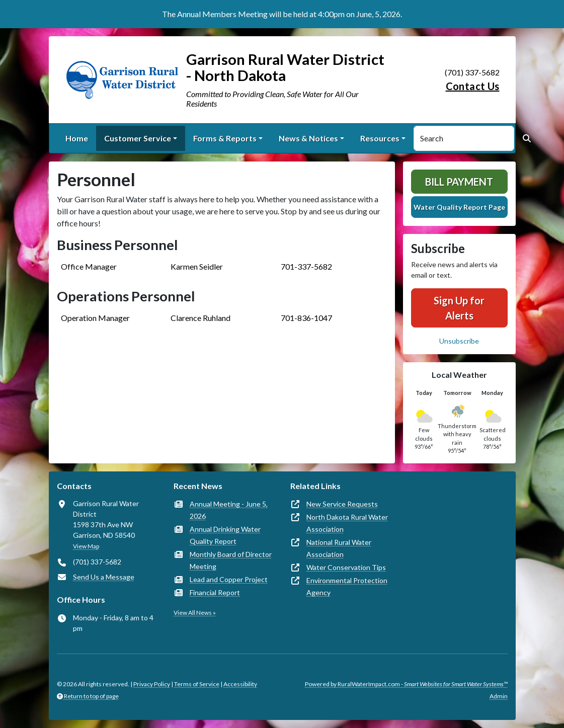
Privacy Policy (152, 684)
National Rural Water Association (339, 548)
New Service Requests (342, 504)
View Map (86, 546)
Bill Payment (459, 182)
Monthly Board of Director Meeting (231, 560)
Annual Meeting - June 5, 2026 (229, 510)
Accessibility (240, 684)
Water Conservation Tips (346, 567)
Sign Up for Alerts (459, 308)
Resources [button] (380, 138)
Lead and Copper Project (229, 579)
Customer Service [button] (138, 138)
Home (77, 138)
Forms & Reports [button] (225, 138)
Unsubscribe (459, 341)
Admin (499, 696)
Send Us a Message (104, 577)
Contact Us (473, 86)
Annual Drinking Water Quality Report (225, 535)
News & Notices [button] (308, 138)
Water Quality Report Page (459, 207)
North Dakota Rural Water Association (347, 523)
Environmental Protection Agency (347, 586)
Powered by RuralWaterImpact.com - (406, 684)
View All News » (195, 613)
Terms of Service (197, 684)
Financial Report (215, 592)
